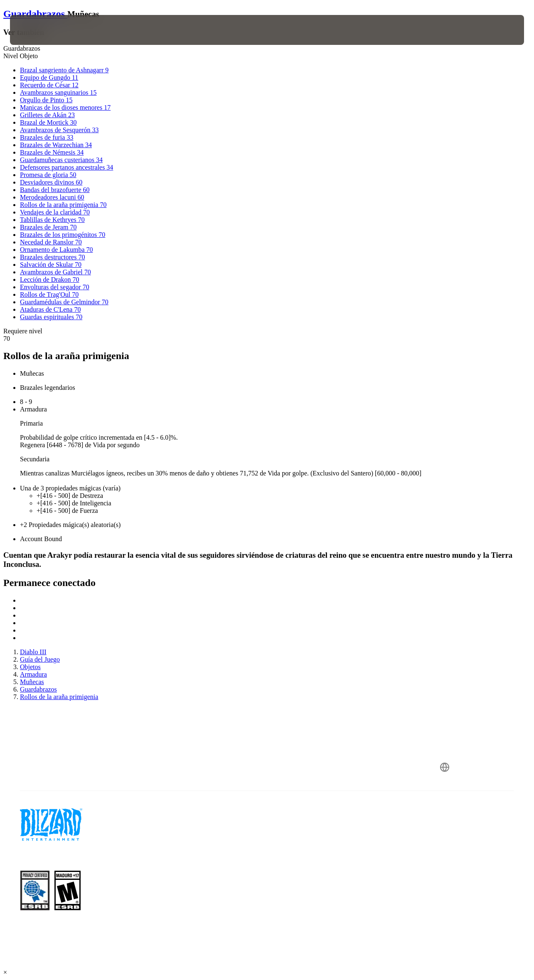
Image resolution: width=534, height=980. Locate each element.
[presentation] (36, 30)
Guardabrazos (35, 14)
